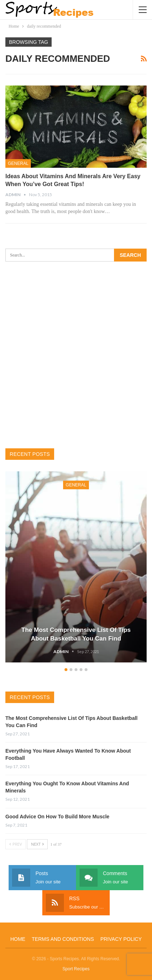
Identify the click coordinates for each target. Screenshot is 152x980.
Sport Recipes (76, 969)
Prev (16, 844)
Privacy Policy (121, 939)
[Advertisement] (76, 355)
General (18, 163)
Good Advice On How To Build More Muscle (57, 817)
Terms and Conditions (63, 939)
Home (18, 939)
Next (37, 844)
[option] (76, 568)
